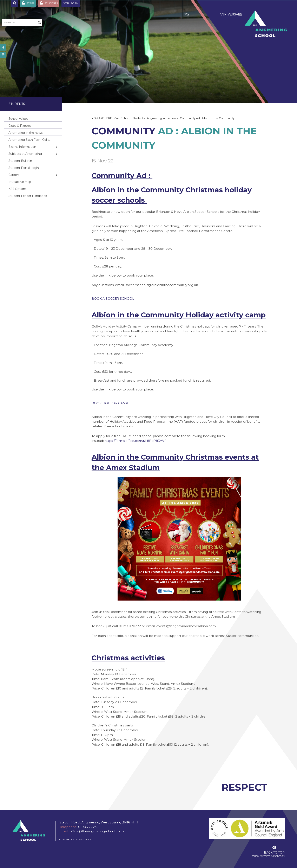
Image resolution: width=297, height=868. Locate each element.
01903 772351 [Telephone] (89, 827)
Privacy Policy (83, 840)
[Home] (266, 24)
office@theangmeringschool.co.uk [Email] (97, 831)
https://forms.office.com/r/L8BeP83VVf (135, 441)
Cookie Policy (67, 840)
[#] (3, 47)
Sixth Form (71, 3)
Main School (122, 118)
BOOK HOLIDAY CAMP (110, 403)
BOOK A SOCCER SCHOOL (113, 299)
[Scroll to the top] (274, 849)
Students (17, 104)
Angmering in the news (162, 118)
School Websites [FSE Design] (261, 856)
